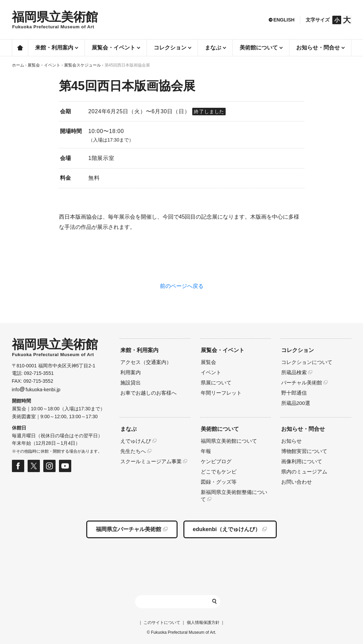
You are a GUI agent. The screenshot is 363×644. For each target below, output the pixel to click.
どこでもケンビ (219, 472)
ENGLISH (284, 20)
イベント (211, 372)
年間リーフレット (221, 393)
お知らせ (291, 441)
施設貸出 (131, 383)
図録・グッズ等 (219, 482)
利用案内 (131, 372)
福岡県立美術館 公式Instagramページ (49, 466)
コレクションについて (307, 362)
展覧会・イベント (44, 65)
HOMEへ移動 (55, 20)
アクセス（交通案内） (146, 362)
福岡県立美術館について (229, 441)
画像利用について (302, 461)
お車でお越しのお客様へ (148, 393)
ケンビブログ (216, 461)
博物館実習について (304, 451)
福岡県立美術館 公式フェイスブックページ (18, 466)
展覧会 (208, 362)
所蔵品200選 (296, 403)
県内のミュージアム (304, 472)
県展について (216, 383)
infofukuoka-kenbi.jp (36, 390)
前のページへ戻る (182, 286)
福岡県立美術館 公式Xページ (34, 466)
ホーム (20, 48)
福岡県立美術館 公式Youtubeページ (65, 466)
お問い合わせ (297, 482)
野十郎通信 (294, 393)
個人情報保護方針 (203, 623)
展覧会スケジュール (82, 65)
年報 (206, 451)
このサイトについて (162, 623)
